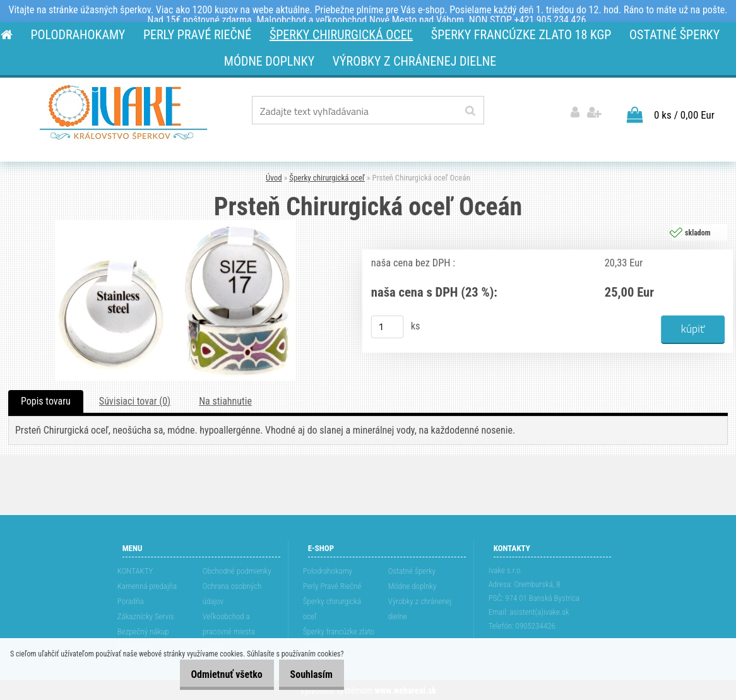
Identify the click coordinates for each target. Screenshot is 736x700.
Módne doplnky (413, 585)
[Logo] (123, 112)
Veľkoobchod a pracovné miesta (229, 623)
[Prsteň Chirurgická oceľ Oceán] (175, 223)
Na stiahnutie (225, 400)
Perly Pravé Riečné (332, 585)
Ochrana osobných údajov (232, 592)
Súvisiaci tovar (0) (135, 400)
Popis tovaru (46, 400)
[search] (470, 111)
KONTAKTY (135, 570)
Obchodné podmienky (237, 570)
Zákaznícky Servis (146, 615)
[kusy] (388, 326)
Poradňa (131, 600)
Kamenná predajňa (147, 585)
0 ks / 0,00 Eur (684, 114)
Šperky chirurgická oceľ (327, 177)
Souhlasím (306, 674)
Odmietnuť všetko (213, 674)
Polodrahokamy (328, 570)
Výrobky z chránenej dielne (420, 608)
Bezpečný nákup (143, 630)
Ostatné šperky (412, 570)
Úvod (274, 177)
